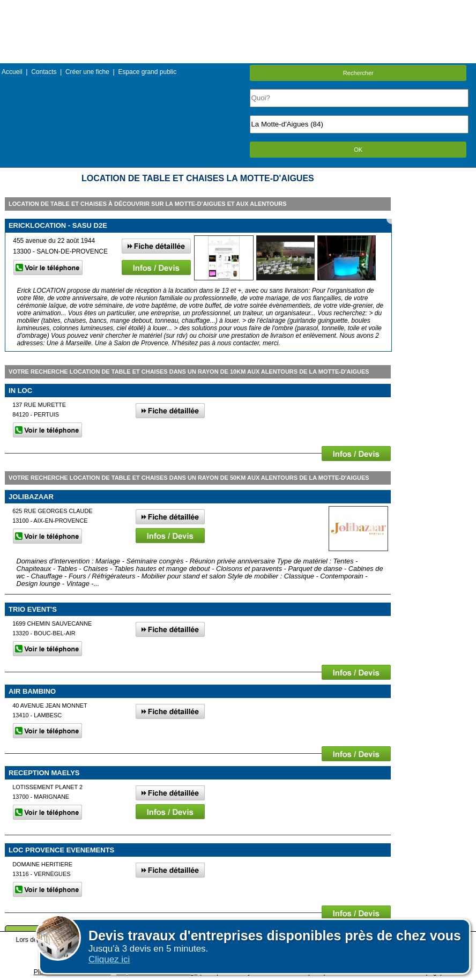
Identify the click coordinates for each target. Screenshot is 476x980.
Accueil (12, 72)
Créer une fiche (87, 72)
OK (358, 150)
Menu (238, 8)
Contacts (44, 72)
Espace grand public (147, 72)
